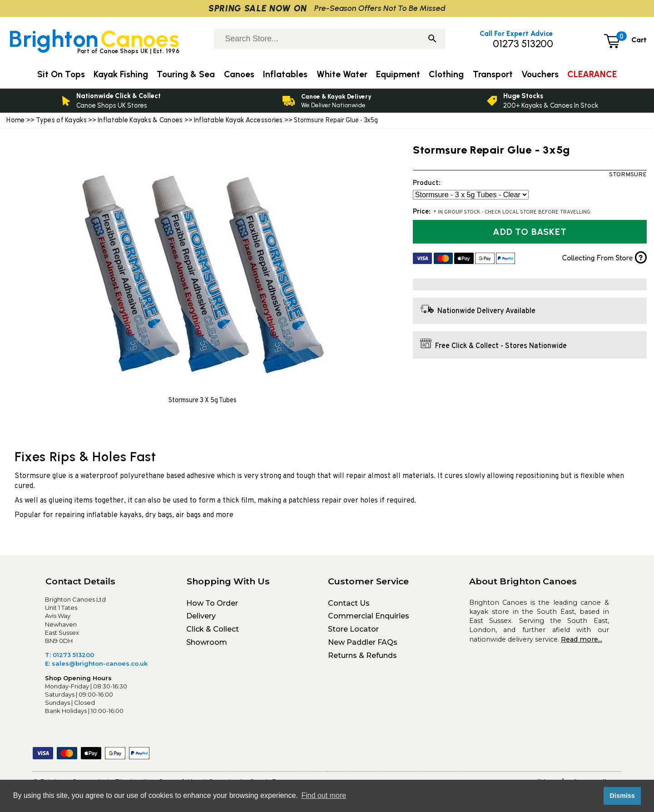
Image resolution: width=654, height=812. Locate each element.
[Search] (432, 40)
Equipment (398, 74)
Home (15, 120)
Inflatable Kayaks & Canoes (140, 120)
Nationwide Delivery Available (486, 311)
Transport (493, 74)
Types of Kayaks (62, 120)
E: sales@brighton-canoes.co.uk (96, 663)
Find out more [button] (324, 795)
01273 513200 (523, 44)
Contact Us (349, 603)
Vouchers (540, 74)
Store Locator (353, 629)
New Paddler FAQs (363, 642)
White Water (342, 74)
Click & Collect (213, 629)
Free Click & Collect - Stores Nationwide (501, 346)
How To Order (212, 603)
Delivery (201, 616)
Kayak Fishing (121, 74)
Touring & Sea (186, 74)
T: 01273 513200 (69, 655)
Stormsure (628, 175)
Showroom (207, 642)
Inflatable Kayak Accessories (239, 120)
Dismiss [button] (622, 796)
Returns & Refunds (362, 655)
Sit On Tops (61, 74)
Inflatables (285, 74)
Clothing (446, 74)
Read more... (582, 639)
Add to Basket (530, 232)
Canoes (239, 74)
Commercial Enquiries (369, 616)
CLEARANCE (592, 74)
